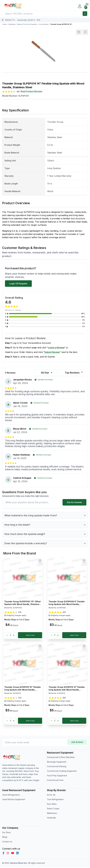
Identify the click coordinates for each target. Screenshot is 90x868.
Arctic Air (51, 796)
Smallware (12, 24)
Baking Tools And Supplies (27, 24)
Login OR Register (18, 284)
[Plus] (14, 635)
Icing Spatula (44, 24)
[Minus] (7, 635)
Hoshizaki (51, 818)
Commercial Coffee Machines (61, 758)
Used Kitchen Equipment (14, 800)
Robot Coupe (53, 809)
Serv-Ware (52, 805)
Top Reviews (74, 372)
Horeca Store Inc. (19, 864)
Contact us (7, 842)
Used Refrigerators (11, 796)
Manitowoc (52, 814)
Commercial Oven (55, 781)
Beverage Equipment (57, 763)
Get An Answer (74, 502)
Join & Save (77, 743)
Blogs (5, 838)
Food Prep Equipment (57, 776)
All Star (47, 373)
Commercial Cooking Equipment (62, 772)
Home (5, 24)
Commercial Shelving (57, 767)
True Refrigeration (55, 800)
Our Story (6, 833)
